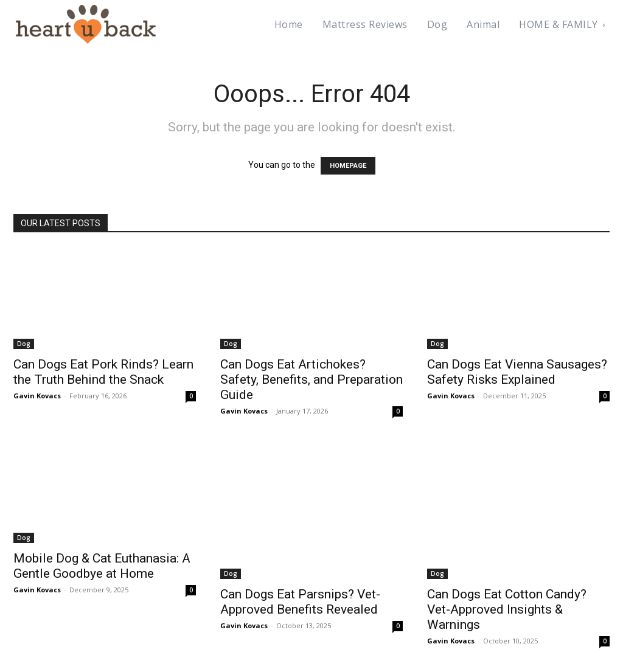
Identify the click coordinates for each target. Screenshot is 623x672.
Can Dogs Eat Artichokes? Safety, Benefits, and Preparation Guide (294, 379)
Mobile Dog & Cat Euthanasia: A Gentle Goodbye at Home (103, 566)
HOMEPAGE (347, 166)
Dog (23, 344)
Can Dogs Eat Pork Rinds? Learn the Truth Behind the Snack (104, 372)
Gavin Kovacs (35, 396)
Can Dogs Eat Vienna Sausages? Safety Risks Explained (494, 379)
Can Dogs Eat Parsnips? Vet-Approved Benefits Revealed (301, 602)
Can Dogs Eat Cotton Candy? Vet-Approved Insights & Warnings (508, 609)
